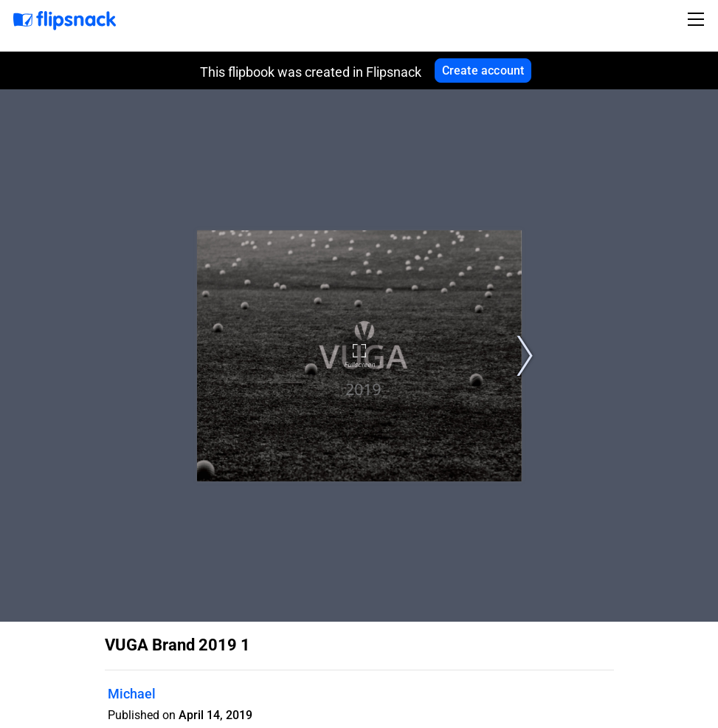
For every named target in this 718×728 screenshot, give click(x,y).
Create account (483, 71)
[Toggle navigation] (698, 19)
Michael (132, 694)
